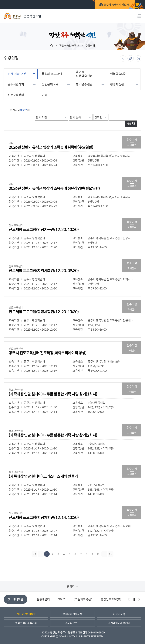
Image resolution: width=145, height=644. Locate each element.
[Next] (105, 554)
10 (98, 554)
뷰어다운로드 (72, 623)
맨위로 (73, 586)
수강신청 (90, 45)
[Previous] (40, 554)
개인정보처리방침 (26, 614)
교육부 (61, 599)
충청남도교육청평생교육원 (116, 599)
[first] (34, 554)
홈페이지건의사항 (72, 614)
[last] (111, 554)
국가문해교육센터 (83, 599)
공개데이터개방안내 (119, 623)
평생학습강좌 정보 (69, 45)
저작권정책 (119, 614)
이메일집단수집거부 (26, 623)
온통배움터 (43, 599)
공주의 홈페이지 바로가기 (110, 5)
